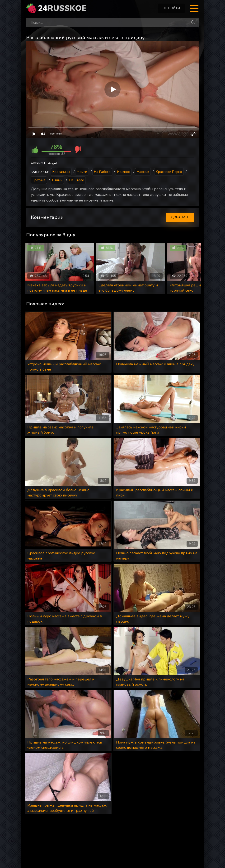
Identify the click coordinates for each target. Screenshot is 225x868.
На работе (102, 172)
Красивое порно (169, 172)
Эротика (39, 180)
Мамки (82, 172)
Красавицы (61, 172)
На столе (77, 180)
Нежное (124, 172)
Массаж (143, 172)
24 (62, 8)
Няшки (57, 180)
